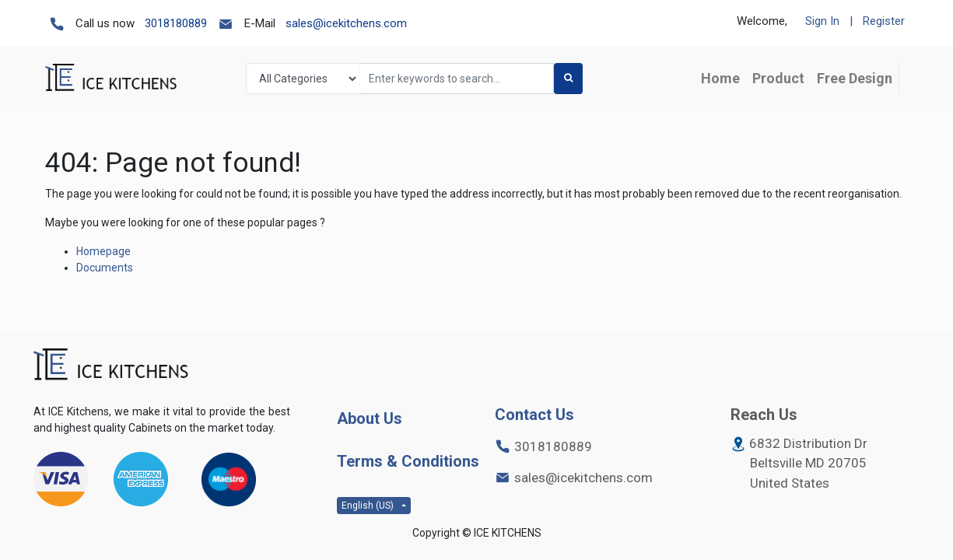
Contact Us (534, 415)
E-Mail (260, 23)
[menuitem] (720, 78)
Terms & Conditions (408, 461)
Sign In (822, 21)
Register (884, 21)
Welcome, (762, 21)
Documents (105, 268)
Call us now (105, 23)
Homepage (103, 251)
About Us (370, 418)
